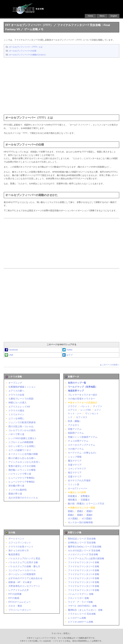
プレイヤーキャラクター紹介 (83, 395)
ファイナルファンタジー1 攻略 (84, 562)
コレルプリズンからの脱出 (22, 430)
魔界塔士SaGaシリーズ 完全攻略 (85, 547)
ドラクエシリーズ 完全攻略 (82, 614)
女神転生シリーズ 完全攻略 (82, 543)
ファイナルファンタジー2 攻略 (84, 566)
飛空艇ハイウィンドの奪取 (22, 470)
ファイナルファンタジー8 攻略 (84, 586)
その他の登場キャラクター (82, 399)
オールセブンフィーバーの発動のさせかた (28, 55)
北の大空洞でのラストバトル (23, 498)
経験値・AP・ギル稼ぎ (20, 582)
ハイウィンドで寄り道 (20, 474)
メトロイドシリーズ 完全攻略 (83, 554)
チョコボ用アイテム (78, 441)
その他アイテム (76, 449)
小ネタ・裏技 (15, 606)
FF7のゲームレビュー (20, 602)
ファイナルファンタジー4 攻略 (84, 574)
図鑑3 (89, 511)
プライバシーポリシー (20, 610)
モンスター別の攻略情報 (80, 522)
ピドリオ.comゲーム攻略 (81, 622)
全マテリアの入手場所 (79, 480)
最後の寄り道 (15, 494)
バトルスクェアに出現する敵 (23, 562)
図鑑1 (71, 511)
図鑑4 (71, 515)
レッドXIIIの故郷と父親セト (23, 438)
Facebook (11, 350)
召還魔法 (85, 500)
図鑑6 (89, 515)
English (114, 16)
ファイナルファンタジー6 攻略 (84, 582)
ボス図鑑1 (73, 518)
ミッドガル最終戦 (18, 490)
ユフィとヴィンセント (20, 543)
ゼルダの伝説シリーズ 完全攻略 (84, 550)
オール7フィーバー (78, 488)
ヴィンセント (92, 413)
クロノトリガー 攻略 (78, 598)
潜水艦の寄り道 (16, 486)
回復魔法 (72, 496)
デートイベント (16, 539)
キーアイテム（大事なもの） (83, 453)
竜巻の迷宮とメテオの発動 (22, 466)
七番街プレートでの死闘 (21, 399)
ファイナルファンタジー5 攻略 (84, 578)
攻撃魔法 (85, 496)
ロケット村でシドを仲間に (22, 446)
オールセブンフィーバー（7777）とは (26, 47)
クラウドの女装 (16, 395)
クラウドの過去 (16, 410)
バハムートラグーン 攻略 (81, 594)
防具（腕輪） (75, 421)
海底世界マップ (76, 391)
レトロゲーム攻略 (77, 618)
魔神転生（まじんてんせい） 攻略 (85, 610)
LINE (9, 355)
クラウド (72, 406)
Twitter (67, 350)
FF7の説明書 (15, 594)
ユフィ (98, 410)
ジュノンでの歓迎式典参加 (22, 422)
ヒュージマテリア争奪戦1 (22, 478)
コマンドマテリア (77, 469)
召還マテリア (75, 477)
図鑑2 (80, 511)
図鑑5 (80, 515)
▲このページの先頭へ (110, 365)
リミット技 (74, 484)
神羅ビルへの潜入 (18, 403)
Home (90, 16)
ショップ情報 (75, 457)
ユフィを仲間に (16, 418)
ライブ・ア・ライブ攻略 (80, 602)
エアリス (72, 410)
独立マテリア (75, 473)
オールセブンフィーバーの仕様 (23, 51)
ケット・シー (75, 413)
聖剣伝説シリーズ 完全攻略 (82, 539)
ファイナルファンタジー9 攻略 (84, 590)
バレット (85, 406)
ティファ (98, 406)
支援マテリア (75, 465)
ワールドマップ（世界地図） (83, 387)
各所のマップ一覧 (77, 383)
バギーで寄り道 (16, 434)
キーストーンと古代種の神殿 (23, 454)
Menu (102, 16)
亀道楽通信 (14, 554)
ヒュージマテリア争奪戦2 (22, 482)
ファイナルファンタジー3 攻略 (84, 570)
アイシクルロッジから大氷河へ (24, 462)
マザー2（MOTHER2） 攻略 (82, 606)
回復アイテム (75, 429)
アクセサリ (74, 425)
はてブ (67, 355)
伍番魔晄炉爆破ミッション (22, 387)
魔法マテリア (75, 461)
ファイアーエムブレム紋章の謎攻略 (86, 558)
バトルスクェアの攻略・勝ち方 (24, 566)
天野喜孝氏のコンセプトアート (24, 586)
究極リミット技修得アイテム (83, 437)
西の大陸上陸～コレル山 (21, 426)
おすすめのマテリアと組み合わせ (25, 578)
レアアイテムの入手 (19, 590)
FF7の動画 (14, 598)
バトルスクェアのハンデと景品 (24, 558)
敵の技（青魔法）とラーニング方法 (86, 504)
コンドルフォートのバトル (22, 570)
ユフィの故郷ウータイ (20, 450)
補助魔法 (72, 500)
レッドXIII (86, 410)
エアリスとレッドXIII (19, 407)
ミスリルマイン (16, 414)
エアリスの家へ (16, 391)
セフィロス (82, 417)
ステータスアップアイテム (82, 445)
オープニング (15, 383)
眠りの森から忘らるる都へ (22, 458)
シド (70, 417)
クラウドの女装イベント (21, 547)
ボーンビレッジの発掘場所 (22, 574)
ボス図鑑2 (87, 518)
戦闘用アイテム (76, 433)
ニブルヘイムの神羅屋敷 (21, 442)
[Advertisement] (61, 85)
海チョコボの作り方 (19, 550)
